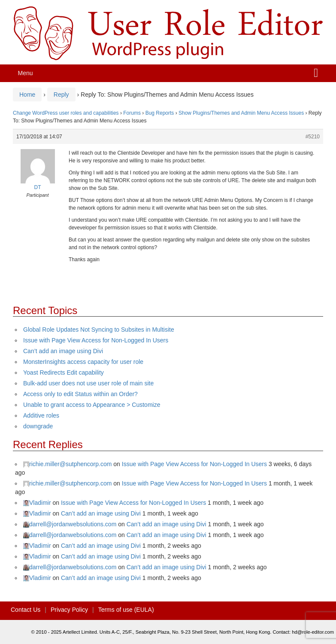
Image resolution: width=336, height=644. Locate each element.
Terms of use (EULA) (126, 610)
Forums (132, 113)
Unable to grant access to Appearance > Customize (92, 405)
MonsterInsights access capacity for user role (83, 362)
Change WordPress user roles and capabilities (66, 113)
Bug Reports (160, 113)
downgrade (38, 426)
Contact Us (26, 610)
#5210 (313, 137)
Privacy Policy (69, 610)
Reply (61, 95)
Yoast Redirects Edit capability (64, 372)
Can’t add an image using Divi (63, 351)
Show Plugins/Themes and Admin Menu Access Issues (241, 113)
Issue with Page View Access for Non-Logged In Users (96, 340)
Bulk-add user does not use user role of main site (88, 383)
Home (27, 95)
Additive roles (41, 415)
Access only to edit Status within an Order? (80, 394)
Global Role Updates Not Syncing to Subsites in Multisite (99, 330)
